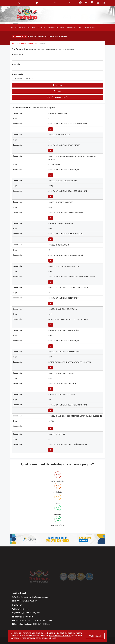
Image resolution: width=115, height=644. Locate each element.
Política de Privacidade (59, 635)
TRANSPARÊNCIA (71, 28)
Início (14, 43)
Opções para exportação (57, 97)
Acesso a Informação (27, 43)
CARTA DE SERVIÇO (53, 28)
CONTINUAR (95, 636)
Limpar (58, 91)
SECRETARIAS (41, 28)
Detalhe (16, 64)
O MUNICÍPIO (31, 28)
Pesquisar (58, 85)
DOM (62, 28)
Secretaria (17, 74)
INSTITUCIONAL (20, 28)
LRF (79, 28)
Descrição (17, 54)
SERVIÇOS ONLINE (89, 28)
